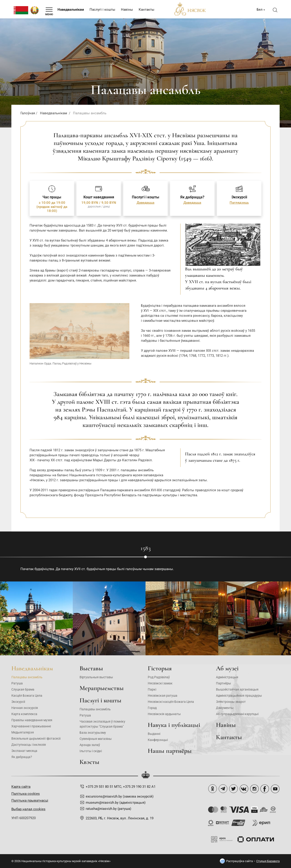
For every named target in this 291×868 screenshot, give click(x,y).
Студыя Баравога (268, 861)
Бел (260, 10)
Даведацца (145, 203)
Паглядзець (239, 203)
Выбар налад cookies (28, 809)
